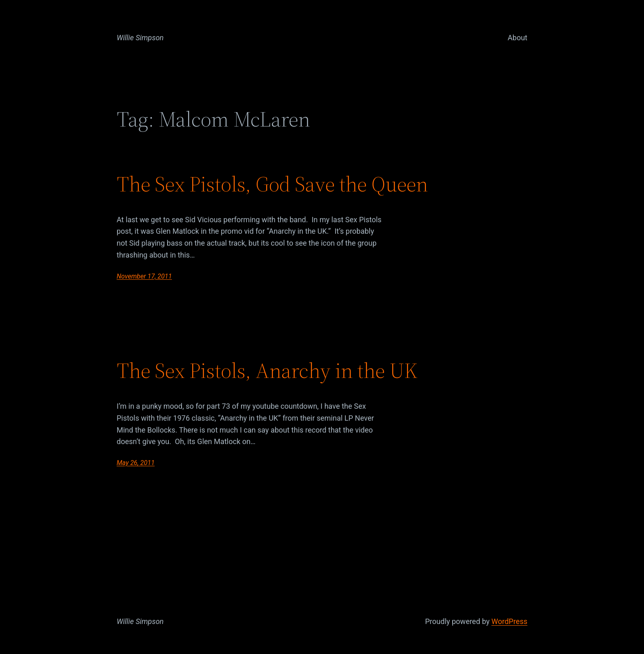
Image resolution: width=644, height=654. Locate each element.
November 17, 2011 (144, 276)
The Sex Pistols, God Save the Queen (272, 184)
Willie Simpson (140, 38)
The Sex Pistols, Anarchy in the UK (267, 371)
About (517, 38)
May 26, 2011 (136, 463)
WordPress (509, 621)
